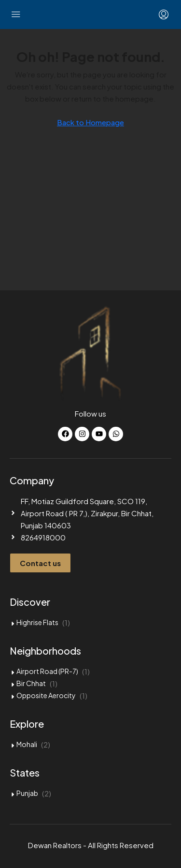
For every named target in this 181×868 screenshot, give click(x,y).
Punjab (27, 793)
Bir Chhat (31, 683)
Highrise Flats (37, 622)
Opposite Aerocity (46, 695)
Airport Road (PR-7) (47, 671)
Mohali (27, 744)
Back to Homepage (90, 122)
